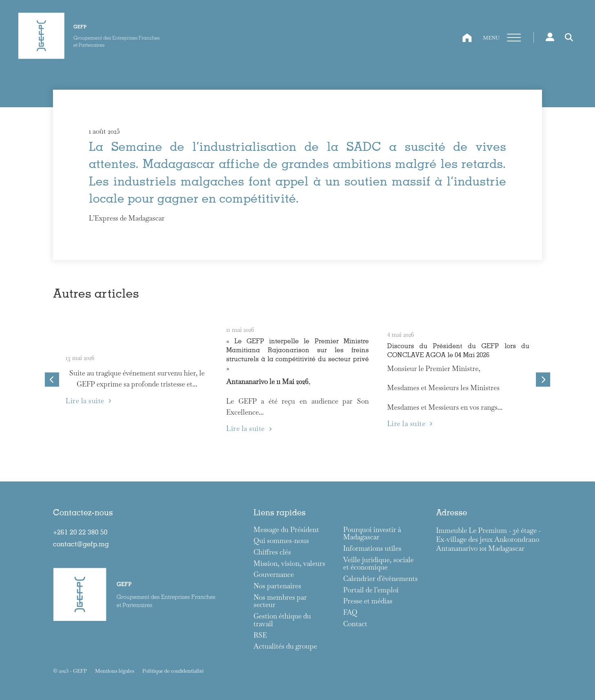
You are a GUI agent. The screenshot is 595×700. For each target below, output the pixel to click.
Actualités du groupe (285, 646)
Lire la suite (88, 401)
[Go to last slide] (52, 380)
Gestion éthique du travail (282, 620)
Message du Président (286, 530)
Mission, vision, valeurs (289, 564)
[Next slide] (543, 380)
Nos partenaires (277, 586)
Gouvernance (274, 575)
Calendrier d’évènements (380, 579)
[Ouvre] (514, 38)
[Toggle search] (569, 38)
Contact (355, 624)
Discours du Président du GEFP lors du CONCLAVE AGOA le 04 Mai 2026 (458, 350)
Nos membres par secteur (280, 601)
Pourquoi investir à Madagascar (372, 533)
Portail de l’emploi (371, 590)
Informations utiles (372, 549)
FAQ (350, 613)
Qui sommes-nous (281, 541)
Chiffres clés (272, 552)
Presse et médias (368, 601)
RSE (260, 635)
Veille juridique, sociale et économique (378, 564)
